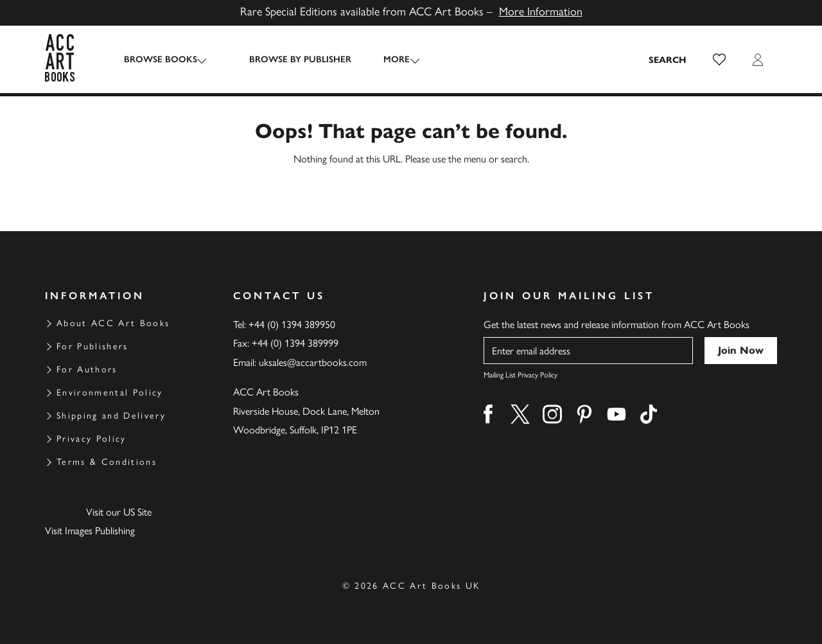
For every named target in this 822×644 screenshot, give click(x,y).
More (386, 59)
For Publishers (92, 346)
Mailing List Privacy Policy (520, 375)
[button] (719, 60)
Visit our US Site (119, 512)
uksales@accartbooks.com (313, 362)
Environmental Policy (110, 393)
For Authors (87, 370)
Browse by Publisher (290, 59)
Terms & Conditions (107, 462)
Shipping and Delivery (111, 416)
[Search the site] (668, 60)
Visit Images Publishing (90, 531)
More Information (541, 12)
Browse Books (161, 59)
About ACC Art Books (113, 323)
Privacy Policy (92, 439)
